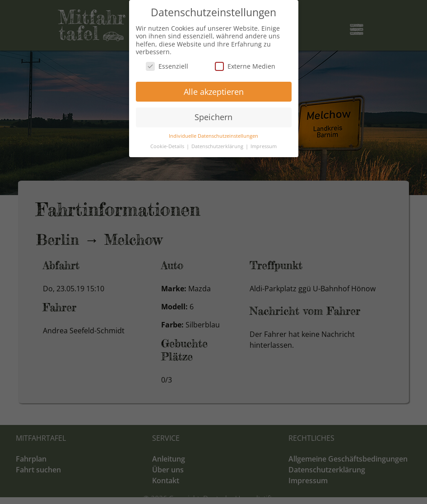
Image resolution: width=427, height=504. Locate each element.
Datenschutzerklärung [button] (218, 146)
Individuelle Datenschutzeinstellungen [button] (213, 136)
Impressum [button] (264, 146)
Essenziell (167, 66)
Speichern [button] (213, 117)
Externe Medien (245, 66)
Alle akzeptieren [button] (214, 92)
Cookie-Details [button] (168, 146)
